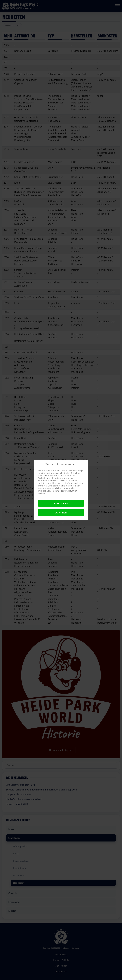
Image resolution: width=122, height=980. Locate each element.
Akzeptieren (61, 503)
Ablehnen (61, 512)
